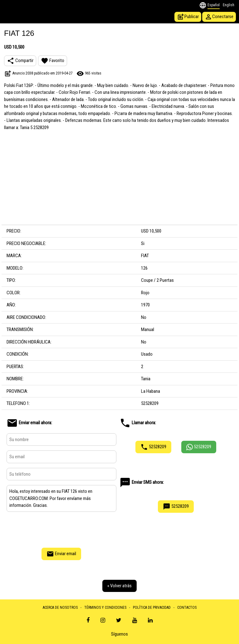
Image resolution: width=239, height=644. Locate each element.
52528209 (153, 447)
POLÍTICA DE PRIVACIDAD (152, 608)
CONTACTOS (187, 608)
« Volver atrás (119, 586)
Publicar (188, 17)
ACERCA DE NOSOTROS (60, 608)
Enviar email (61, 554)
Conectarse (219, 17)
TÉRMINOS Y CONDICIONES (105, 608)
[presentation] (61, 529)
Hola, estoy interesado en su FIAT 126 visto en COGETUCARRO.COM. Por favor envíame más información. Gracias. (61, 498)
